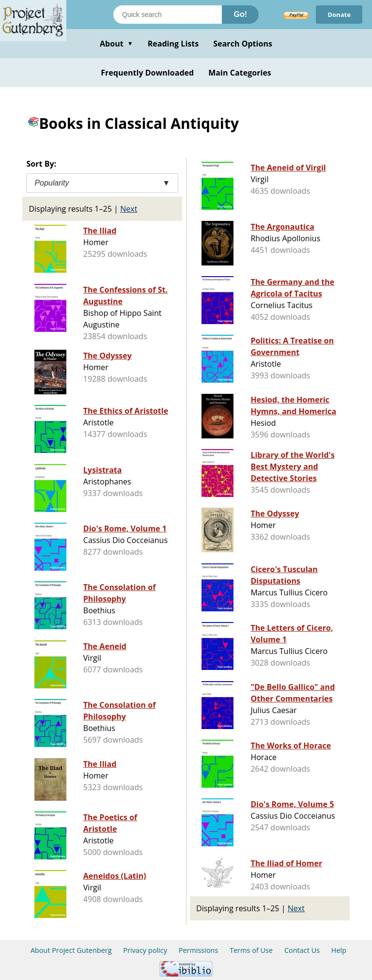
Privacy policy (145, 950)
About (116, 44)
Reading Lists (173, 44)
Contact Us (302, 950)
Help (339, 950)
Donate (339, 15)
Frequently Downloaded (147, 73)
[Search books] (168, 15)
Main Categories (240, 73)
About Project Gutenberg (71, 950)
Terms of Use (251, 950)
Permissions (199, 950)
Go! (240, 14)
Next (129, 209)
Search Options (243, 44)
